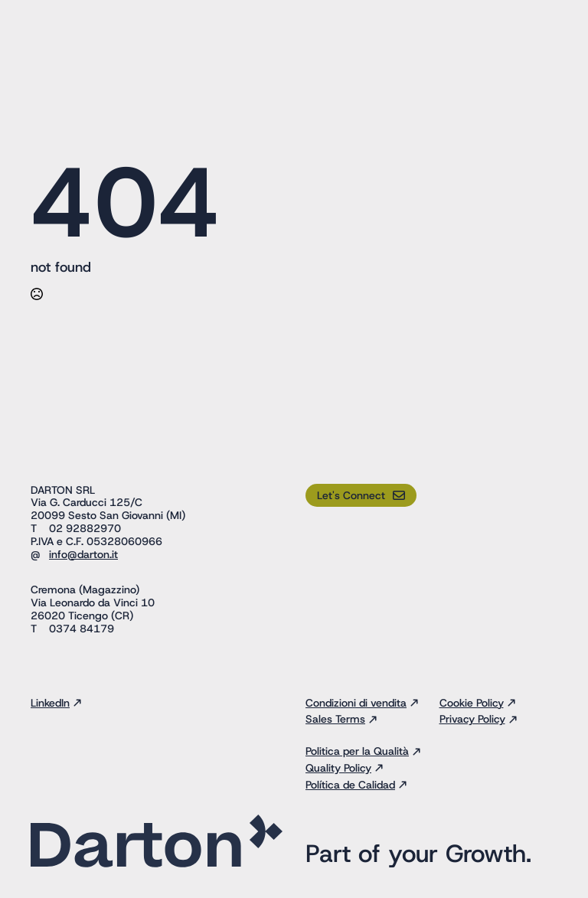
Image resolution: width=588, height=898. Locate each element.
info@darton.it (83, 554)
